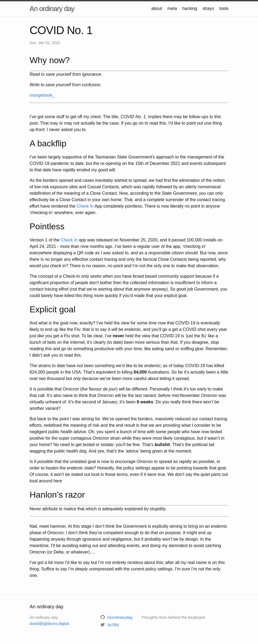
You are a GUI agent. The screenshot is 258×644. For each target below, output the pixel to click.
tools (224, 8)
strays (208, 8)
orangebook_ (42, 95)
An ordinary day (52, 9)
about (157, 8)
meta (172, 8)
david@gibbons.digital (49, 623)
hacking (190, 8)
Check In (85, 206)
